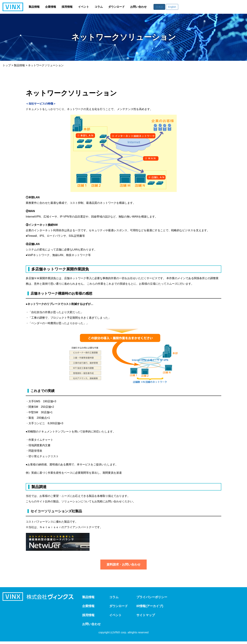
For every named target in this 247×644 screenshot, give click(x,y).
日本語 (159, 7)
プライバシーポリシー (158, 597)
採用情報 (67, 7)
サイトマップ (151, 617)
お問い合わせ (138, 7)
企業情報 (51, 7)
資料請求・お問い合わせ (123, 565)
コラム (99, 7)
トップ (7, 65)
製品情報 (34, 7)
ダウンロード (116, 7)
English (172, 7)
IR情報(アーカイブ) (155, 607)
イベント (84, 7)
